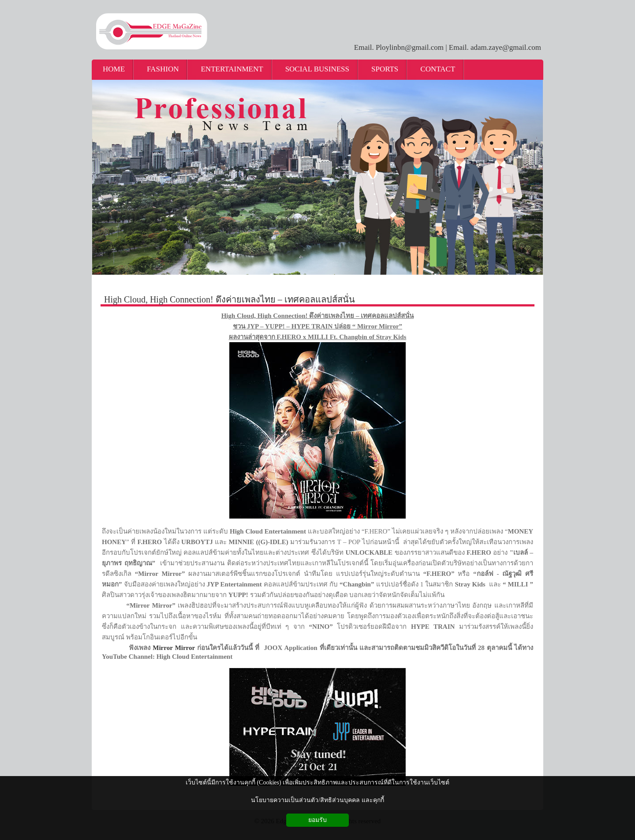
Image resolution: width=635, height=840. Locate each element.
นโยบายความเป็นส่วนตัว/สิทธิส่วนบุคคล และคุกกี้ (317, 800)
